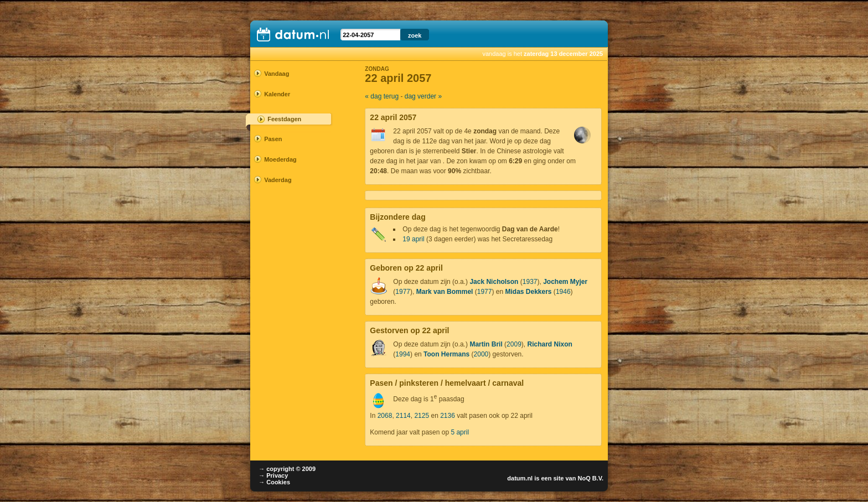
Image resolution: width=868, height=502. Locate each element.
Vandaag (277, 74)
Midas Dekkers (528, 292)
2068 (385, 416)
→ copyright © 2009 (287, 469)
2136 (448, 416)
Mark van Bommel (445, 292)
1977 (403, 292)
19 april (413, 239)
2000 (481, 354)
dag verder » (423, 96)
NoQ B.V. (590, 478)
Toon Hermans (446, 354)
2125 (422, 416)
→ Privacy (273, 475)
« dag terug (382, 96)
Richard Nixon (549, 344)
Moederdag (280, 159)
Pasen (273, 139)
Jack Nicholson (494, 282)
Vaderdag (278, 180)
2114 (403, 416)
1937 (530, 282)
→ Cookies (274, 482)
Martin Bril (486, 344)
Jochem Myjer (565, 282)
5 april (460, 432)
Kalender (277, 94)
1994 (403, 354)
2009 (514, 344)
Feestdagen (284, 119)
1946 (563, 292)
